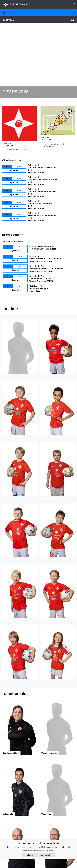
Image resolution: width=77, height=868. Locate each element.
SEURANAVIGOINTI (40, 4)
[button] (19, 272)
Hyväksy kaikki (30, 855)
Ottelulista (8, 149)
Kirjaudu (38, 20)
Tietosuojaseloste (10, 825)
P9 (40, 13)
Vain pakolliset (47, 855)
